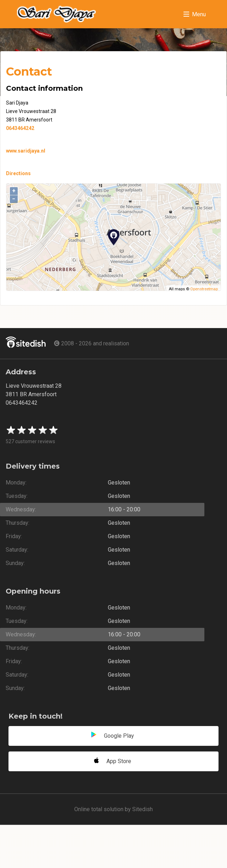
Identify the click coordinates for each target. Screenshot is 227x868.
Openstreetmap (204, 289)
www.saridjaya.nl (26, 151)
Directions (18, 173)
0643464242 (20, 128)
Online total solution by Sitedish (113, 809)
